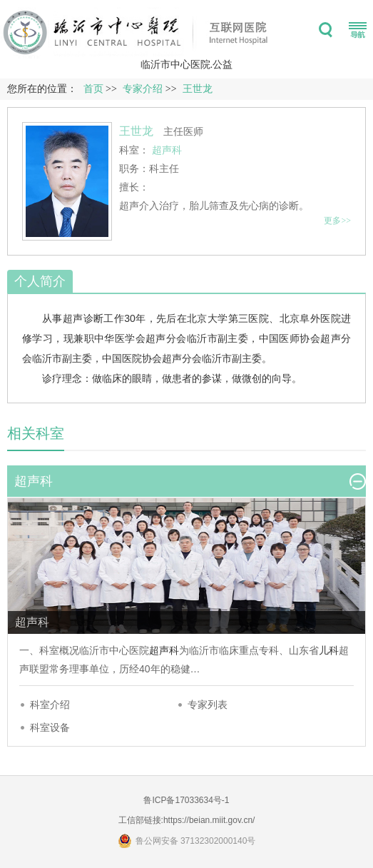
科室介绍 (50, 705)
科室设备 (50, 727)
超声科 (164, 650)
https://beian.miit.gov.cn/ (209, 820)
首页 (93, 89)
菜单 (358, 30)
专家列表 (208, 705)
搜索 (326, 30)
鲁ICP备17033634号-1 (186, 800)
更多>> (337, 221)
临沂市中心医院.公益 (187, 64)
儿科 (329, 650)
